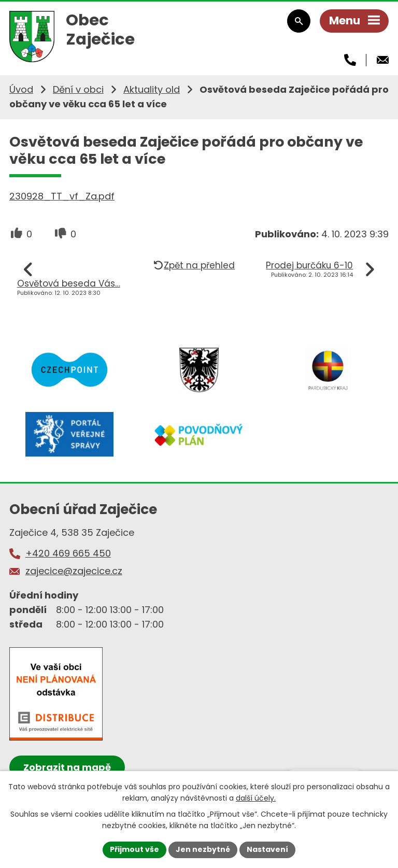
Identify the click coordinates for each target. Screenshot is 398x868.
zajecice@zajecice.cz (74, 571)
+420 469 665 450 (68, 553)
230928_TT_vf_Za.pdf (62, 196)
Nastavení (267, 849)
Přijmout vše (134, 849)
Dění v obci (78, 89)
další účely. (256, 798)
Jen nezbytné (203, 849)
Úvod (21, 89)
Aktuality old (152, 89)
